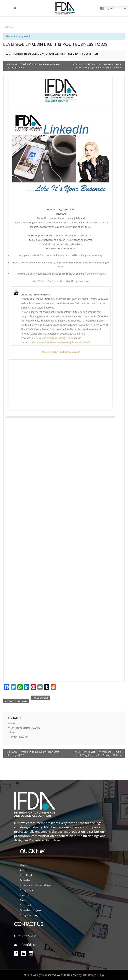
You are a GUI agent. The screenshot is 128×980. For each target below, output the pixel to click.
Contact (25, 905)
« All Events (9, 27)
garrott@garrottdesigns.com (57, 338)
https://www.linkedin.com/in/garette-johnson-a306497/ (60, 342)
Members (27, 880)
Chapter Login (30, 915)
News (24, 900)
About (24, 870)
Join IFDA (26, 875)
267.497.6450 (27, 936)
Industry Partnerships (36, 885)
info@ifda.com (29, 945)
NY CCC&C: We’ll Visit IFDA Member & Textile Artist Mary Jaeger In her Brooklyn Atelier (97, 66)
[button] (64, 378)
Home (24, 865)
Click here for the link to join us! (61, 352)
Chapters (26, 890)
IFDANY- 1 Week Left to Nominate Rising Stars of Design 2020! (33, 66)
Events (25, 895)
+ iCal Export (40, 698)
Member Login (30, 910)
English (107, 9)
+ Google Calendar (16, 701)
